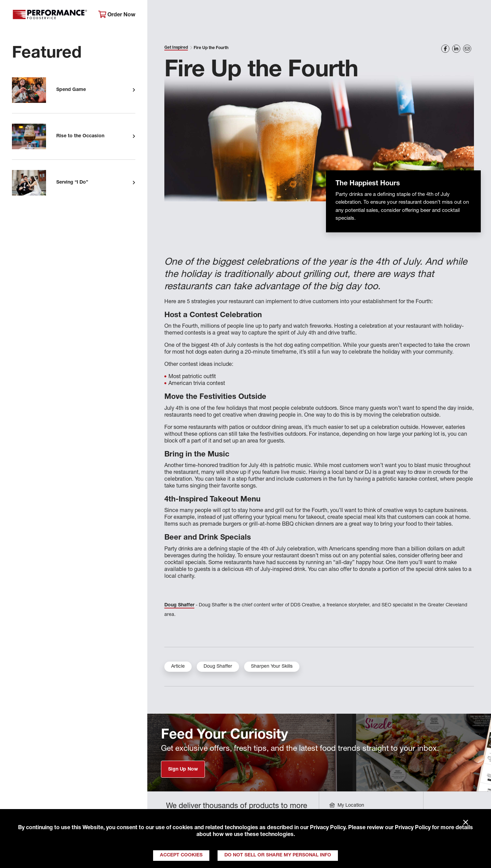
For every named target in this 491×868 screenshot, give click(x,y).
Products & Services (254, 15)
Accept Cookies (181, 855)
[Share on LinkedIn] (456, 49)
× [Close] (466, 823)
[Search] (477, 16)
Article (178, 667)
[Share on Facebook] (445, 49)
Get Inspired (375, 15)
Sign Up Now (183, 770)
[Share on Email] (467, 49)
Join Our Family (432, 15)
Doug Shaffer (179, 605)
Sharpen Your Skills (272, 667)
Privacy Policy (328, 828)
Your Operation (319, 15)
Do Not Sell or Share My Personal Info (278, 855)
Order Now (117, 15)
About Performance (183, 15)
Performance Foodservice (50, 15)
